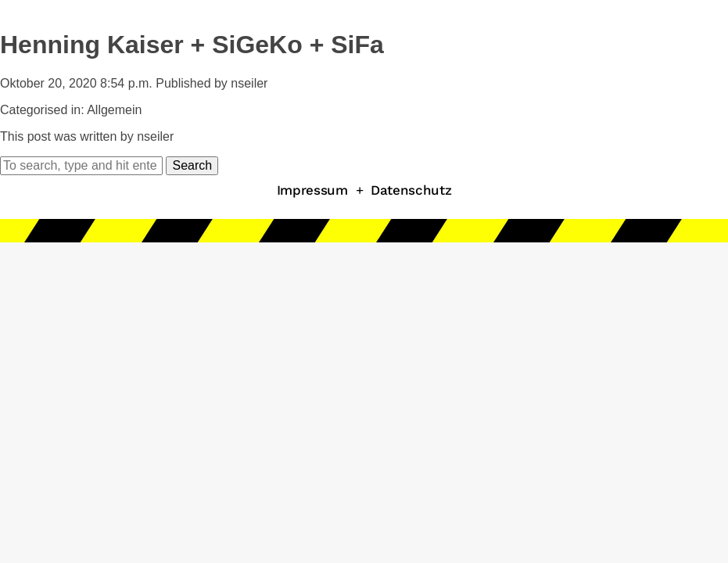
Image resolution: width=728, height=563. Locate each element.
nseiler (249, 83)
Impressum (312, 190)
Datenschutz (411, 190)
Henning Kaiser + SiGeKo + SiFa (192, 45)
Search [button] (192, 165)
